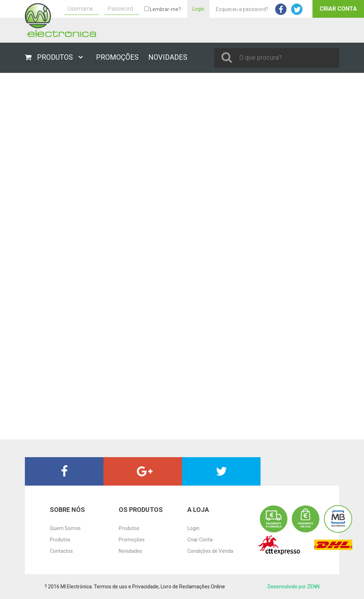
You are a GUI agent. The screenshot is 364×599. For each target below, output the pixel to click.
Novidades (130, 551)
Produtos (60, 540)
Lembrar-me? (163, 9)
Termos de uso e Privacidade (126, 587)
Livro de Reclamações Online (193, 587)
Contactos (61, 551)
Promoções (132, 540)
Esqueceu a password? (242, 9)
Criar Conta (338, 9)
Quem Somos (65, 528)
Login (198, 9)
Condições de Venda (210, 551)
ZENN (313, 587)
